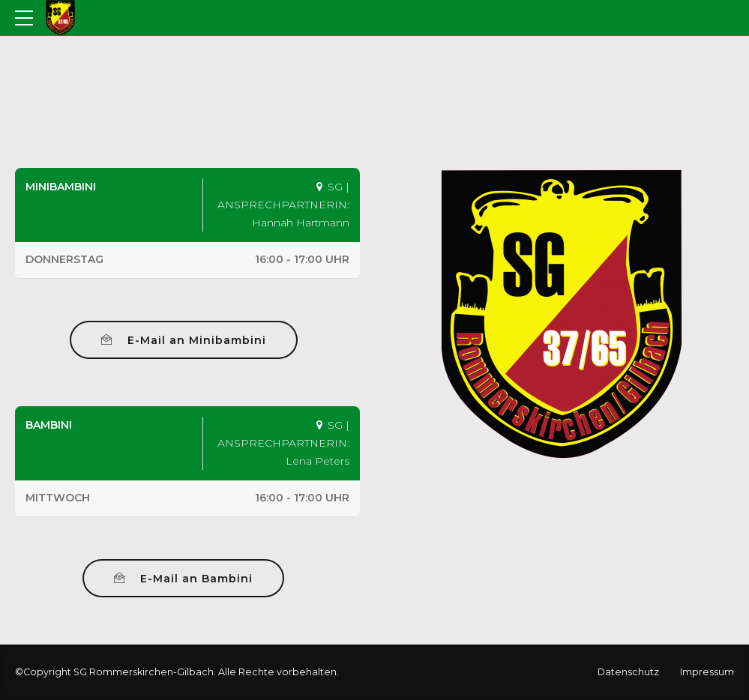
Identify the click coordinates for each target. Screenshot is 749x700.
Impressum (707, 672)
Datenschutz (628, 672)
